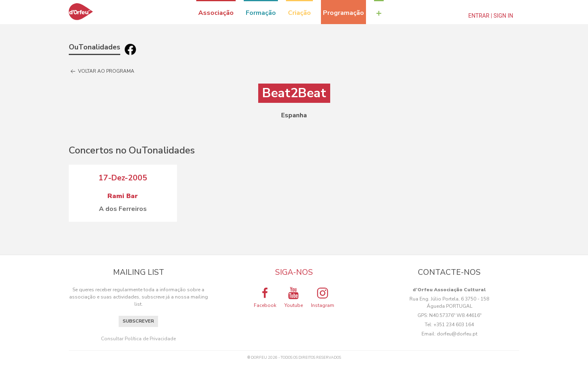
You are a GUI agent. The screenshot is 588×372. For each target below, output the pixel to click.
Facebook (265, 297)
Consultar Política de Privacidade (138, 339)
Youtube (294, 297)
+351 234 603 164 (454, 325)
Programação (343, 13)
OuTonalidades (95, 47)
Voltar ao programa (102, 72)
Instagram (323, 297)
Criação (299, 13)
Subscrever (138, 321)
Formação (261, 13)
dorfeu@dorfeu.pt (457, 334)
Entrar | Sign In (491, 16)
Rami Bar (123, 196)
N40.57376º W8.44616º (455, 315)
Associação (216, 13)
